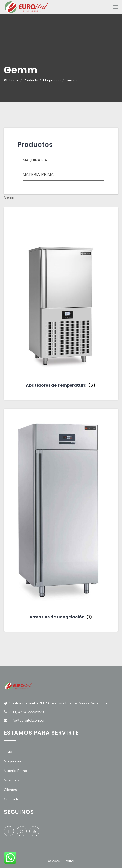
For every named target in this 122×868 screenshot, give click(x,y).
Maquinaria (35, 160)
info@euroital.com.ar (27, 720)
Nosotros (11, 780)
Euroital (68, 861)
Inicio (8, 751)
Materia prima (38, 174)
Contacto (12, 799)
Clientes (10, 790)
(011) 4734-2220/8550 (27, 712)
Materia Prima (15, 771)
